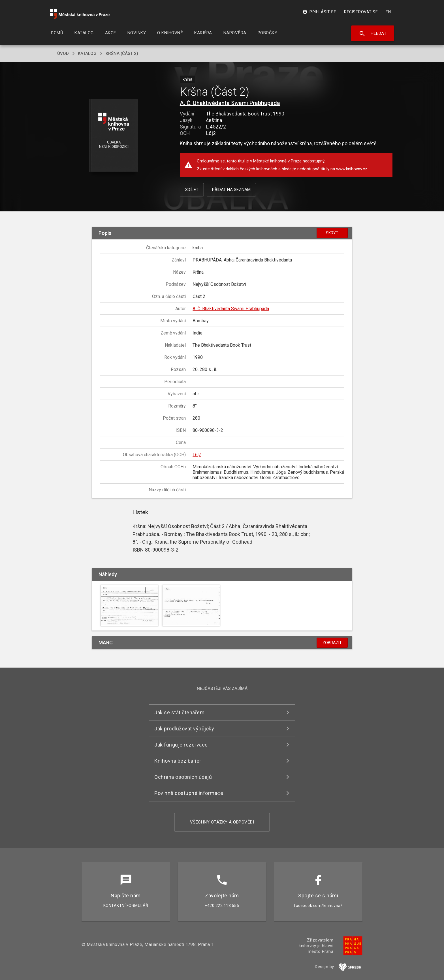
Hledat (373, 34)
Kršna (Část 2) (122, 53)
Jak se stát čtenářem (179, 712)
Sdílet (192, 190)
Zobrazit (332, 643)
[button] (114, 136)
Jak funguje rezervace (181, 745)
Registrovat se (361, 12)
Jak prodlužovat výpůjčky (184, 729)
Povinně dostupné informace (189, 793)
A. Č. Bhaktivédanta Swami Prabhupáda (230, 103)
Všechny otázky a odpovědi (222, 822)
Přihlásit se (319, 12)
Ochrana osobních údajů (183, 777)
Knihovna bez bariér (178, 761)
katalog (87, 53)
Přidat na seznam (231, 190)
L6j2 (197, 455)
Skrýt (332, 233)
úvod (63, 53)
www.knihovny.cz (352, 169)
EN (388, 12)
